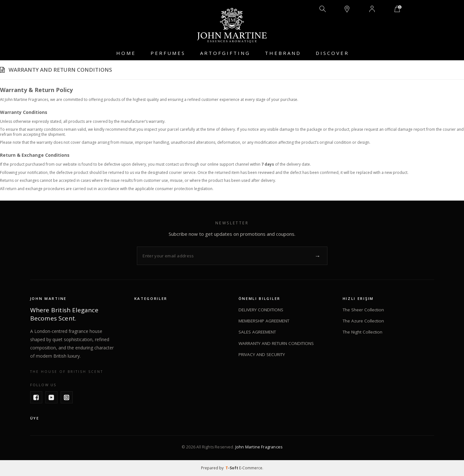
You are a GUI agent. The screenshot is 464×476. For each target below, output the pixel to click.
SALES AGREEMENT (257, 332)
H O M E (125, 53)
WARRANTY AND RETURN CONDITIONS (276, 343)
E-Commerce (251, 468)
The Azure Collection (363, 321)
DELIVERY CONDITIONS (261, 310)
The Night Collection (363, 332)
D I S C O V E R (332, 53)
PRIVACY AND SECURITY (262, 354)
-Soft (232, 468)
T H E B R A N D (282, 53)
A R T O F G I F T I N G (225, 53)
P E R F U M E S (167, 53)
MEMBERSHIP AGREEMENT (264, 321)
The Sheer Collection (363, 310)
